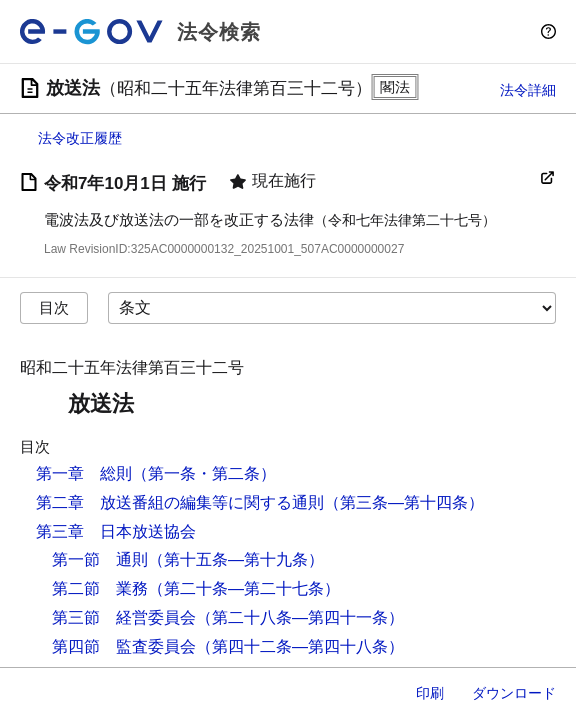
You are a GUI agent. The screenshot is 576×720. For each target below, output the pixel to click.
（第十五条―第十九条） (236, 559)
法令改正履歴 (80, 138)
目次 (54, 307)
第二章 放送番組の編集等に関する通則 (180, 502)
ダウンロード (514, 693)
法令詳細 (528, 90)
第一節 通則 (100, 559)
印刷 (430, 693)
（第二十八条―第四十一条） (300, 617)
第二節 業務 (100, 588)
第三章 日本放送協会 (116, 531)
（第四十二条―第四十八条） (300, 646)
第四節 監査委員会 (124, 646)
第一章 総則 (84, 473)
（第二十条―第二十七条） (244, 588)
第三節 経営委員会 (124, 617)
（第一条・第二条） (204, 473)
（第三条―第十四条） (404, 502)
